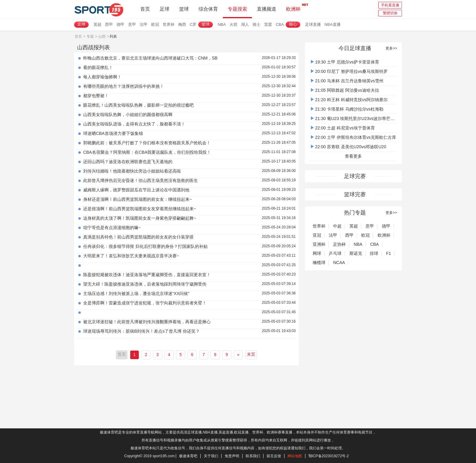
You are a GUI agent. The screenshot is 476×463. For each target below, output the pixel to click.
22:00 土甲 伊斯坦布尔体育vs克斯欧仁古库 (354, 137)
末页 (251, 354)
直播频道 (267, 9)
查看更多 (353, 156)
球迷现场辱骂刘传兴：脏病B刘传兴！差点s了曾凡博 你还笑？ (141, 331)
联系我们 (253, 456)
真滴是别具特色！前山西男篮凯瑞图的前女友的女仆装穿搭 (138, 237)
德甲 (121, 24)
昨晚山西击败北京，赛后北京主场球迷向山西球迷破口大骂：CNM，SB (150, 58)
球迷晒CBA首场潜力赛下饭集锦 (113, 133)
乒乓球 (335, 253)
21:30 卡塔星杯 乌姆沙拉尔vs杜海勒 (347, 109)
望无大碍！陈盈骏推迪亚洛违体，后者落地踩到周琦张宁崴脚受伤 (145, 284)
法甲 (144, 24)
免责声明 (232, 456)
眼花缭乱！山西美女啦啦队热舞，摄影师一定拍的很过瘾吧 (138, 105)
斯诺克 (356, 253)
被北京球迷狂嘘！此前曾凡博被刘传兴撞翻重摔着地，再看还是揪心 (147, 322)
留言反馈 (274, 456)
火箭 (233, 24)
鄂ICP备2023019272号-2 (329, 456)
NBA (222, 24)
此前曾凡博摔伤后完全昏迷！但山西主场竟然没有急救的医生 (141, 180)
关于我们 (211, 456)
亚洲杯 (319, 244)
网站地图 (295, 456)
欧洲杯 (293, 7)
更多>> (391, 48)
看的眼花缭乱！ (98, 67)
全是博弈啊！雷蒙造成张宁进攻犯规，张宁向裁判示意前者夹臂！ (145, 303)
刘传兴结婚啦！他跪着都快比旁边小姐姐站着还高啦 (132, 171)
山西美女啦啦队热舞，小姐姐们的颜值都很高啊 (128, 115)
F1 (389, 253)
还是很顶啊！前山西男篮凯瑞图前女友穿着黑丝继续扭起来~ (140, 209)
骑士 (257, 24)
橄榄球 (319, 262)
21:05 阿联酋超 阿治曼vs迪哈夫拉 (345, 90)
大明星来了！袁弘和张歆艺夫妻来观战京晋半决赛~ (131, 256)
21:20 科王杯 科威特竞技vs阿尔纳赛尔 (349, 100)
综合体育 (208, 9)
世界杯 (169, 24)
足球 (165, 9)
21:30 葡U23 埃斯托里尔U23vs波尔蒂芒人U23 (357, 118)
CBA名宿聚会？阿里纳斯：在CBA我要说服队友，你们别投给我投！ (147, 152)
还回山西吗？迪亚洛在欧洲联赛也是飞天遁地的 (128, 162)
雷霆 (268, 24)
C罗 (193, 24)
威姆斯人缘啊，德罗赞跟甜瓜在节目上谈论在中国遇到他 (136, 190)
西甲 (109, 24)
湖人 (245, 24)
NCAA (339, 262)
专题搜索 (237, 9)
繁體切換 (390, 13)
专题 (90, 36)
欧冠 (155, 24)
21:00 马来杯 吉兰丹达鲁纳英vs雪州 (347, 81)
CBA (280, 24)
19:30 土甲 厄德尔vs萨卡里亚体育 (345, 62)
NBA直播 (333, 24)
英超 (97, 24)
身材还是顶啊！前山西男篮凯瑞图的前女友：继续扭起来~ (138, 199)
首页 (145, 9)
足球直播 (313, 24)
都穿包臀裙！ (96, 96)
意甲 (132, 24)
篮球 (184, 9)
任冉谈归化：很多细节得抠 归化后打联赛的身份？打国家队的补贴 (145, 246)
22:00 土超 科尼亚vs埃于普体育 (343, 128)
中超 (337, 226)
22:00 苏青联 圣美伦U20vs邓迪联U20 (348, 147)
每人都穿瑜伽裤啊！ (102, 77)
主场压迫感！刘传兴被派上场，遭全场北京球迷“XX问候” (136, 293)
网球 (317, 253)
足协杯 (339, 244)
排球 (374, 253)
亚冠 (317, 235)
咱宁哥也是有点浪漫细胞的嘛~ (112, 228)
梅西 (182, 24)
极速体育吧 (188, 456)
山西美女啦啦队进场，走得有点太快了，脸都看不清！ (134, 124)
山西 (102, 36)
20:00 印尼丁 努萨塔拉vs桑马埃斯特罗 (349, 71)
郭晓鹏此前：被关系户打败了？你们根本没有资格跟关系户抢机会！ (147, 143)
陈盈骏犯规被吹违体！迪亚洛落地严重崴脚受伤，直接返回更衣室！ (147, 275)
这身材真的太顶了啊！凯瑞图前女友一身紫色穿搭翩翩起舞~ (140, 218)
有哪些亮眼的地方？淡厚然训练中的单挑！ (124, 86)
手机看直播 (390, 5)
